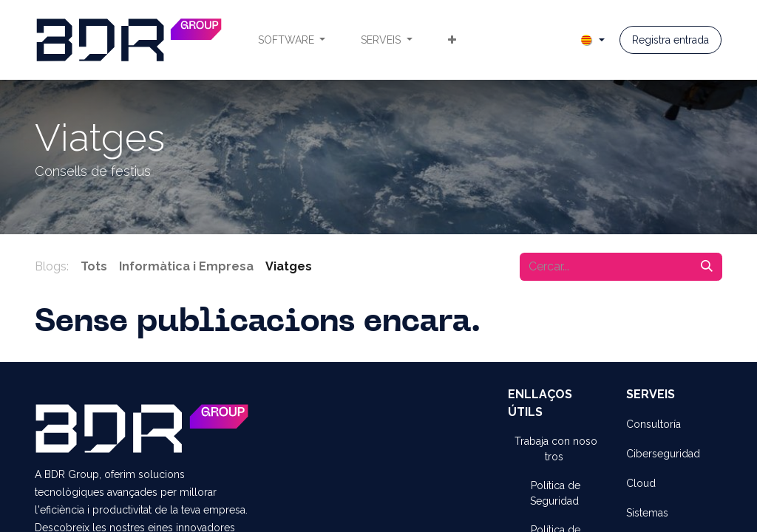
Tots (94, 266)
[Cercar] (707, 267)
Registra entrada (671, 40)
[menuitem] (292, 40)
